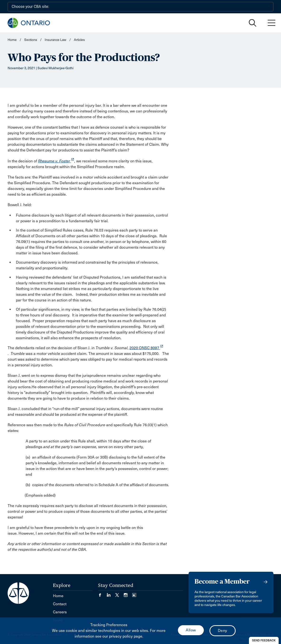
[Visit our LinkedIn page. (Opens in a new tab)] (111, 594)
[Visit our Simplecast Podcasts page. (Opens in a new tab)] (134, 594)
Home (12, 40)
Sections (31, 40)
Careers (60, 612)
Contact (60, 604)
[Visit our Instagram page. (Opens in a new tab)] (128, 594)
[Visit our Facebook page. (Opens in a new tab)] (102, 594)
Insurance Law (55, 40)
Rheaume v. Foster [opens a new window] (56, 161)
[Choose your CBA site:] (140, 7)
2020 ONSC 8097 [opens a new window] (146, 348)
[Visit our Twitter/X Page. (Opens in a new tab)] (119, 594)
